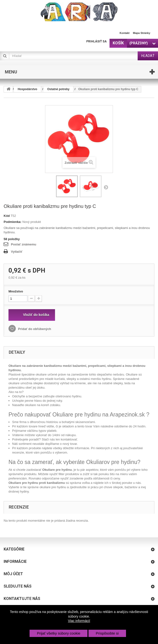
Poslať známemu (24, 244)
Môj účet (13, 574)
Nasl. (106, 187)
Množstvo (16, 291)
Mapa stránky (142, 33)
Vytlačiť (17, 252)
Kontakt (125, 33)
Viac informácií (79, 621)
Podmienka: (13, 222)
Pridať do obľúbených (34, 329)
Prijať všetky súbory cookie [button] (59, 633)
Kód (7, 216)
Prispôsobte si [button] (107, 633)
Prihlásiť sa (96, 41)
